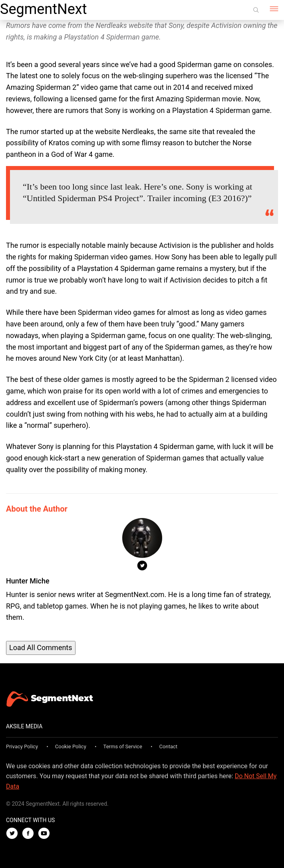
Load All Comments (41, 648)
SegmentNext (43, 9)
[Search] (256, 10)
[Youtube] (46, 834)
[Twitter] (14, 834)
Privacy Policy (22, 746)
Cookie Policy (71, 746)
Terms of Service (123, 746)
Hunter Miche (28, 581)
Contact (168, 746)
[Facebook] (30, 834)
